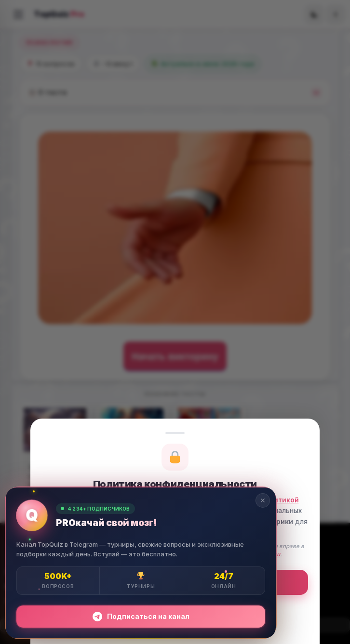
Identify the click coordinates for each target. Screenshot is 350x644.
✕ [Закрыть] (263, 500)
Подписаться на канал (141, 617)
